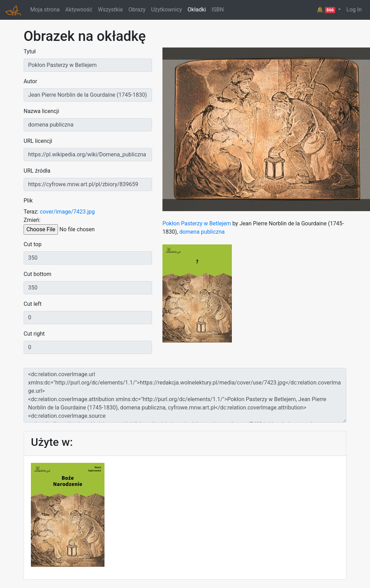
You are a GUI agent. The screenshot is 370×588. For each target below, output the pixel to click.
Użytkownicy (166, 10)
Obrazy (137, 10)
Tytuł (30, 51)
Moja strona (45, 10)
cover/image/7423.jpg (67, 212)
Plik (28, 201)
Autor (30, 81)
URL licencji (38, 141)
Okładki (197, 10)
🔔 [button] (327, 10)
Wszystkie (110, 10)
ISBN (217, 10)
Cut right (34, 334)
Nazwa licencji (41, 111)
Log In (354, 10)
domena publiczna (202, 232)
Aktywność (79, 10)
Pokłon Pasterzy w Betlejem (197, 223)
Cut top (33, 244)
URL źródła (37, 171)
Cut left (33, 304)
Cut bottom (37, 274)
